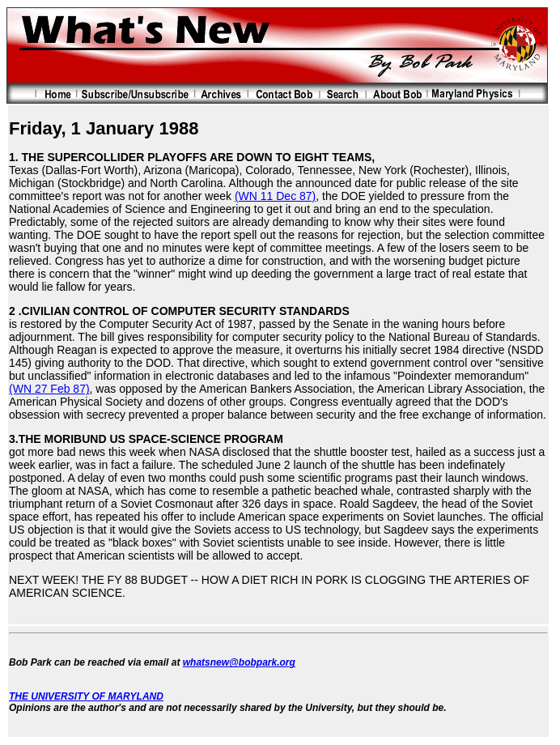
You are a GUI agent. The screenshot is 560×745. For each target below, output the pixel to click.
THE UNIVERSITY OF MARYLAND (86, 696)
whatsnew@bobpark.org (239, 662)
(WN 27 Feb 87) (49, 389)
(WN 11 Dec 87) (275, 196)
